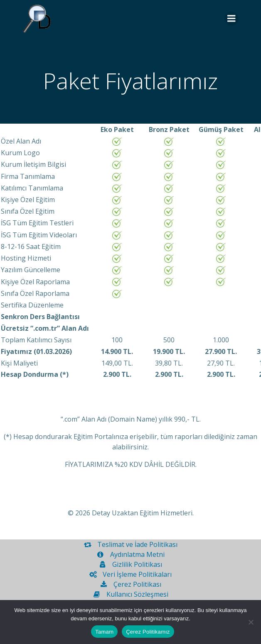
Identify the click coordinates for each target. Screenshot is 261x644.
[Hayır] (251, 622)
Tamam (104, 632)
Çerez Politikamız (148, 632)
